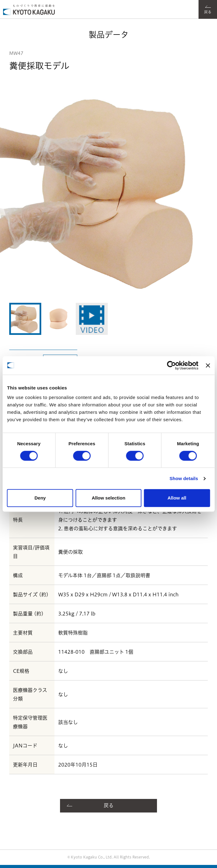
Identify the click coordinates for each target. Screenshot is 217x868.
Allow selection (108, 498)
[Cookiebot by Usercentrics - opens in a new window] (172, 365)
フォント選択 (189, 5)
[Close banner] (208, 365)
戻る (109, 805)
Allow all (177, 498)
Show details (184, 478)
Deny (40, 498)
